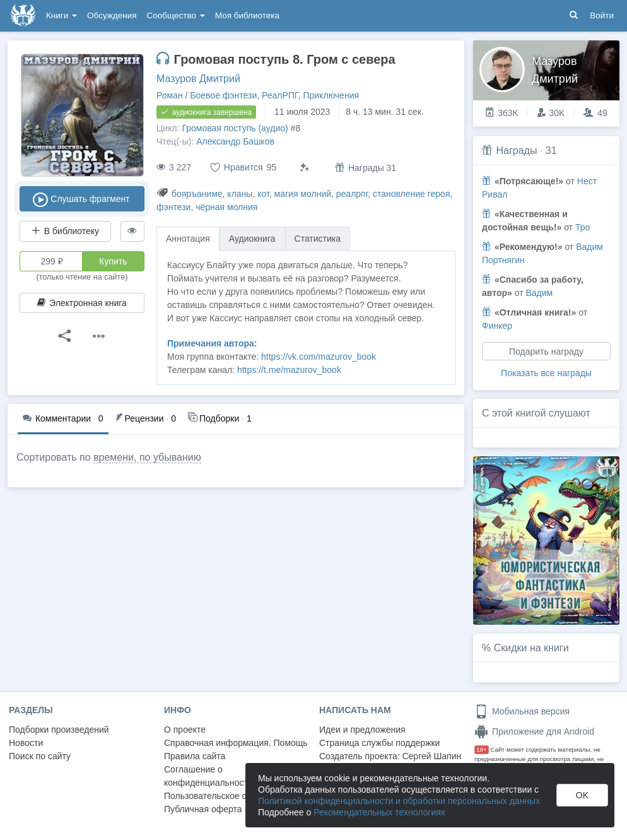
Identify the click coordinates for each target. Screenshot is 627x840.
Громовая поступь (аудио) (235, 128)
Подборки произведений (59, 730)
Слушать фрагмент (82, 199)
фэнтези (173, 207)
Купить (113, 261)
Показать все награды (546, 373)
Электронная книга (82, 303)
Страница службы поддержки (379, 743)
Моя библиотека (247, 15)
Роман (170, 95)
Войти (602, 15)
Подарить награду (546, 352)
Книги (62, 15)
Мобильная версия (522, 711)
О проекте (185, 730)
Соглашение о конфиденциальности (208, 776)
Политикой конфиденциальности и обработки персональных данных (399, 801)
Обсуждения (112, 15)
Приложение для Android (534, 731)
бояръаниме (197, 194)
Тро (583, 227)
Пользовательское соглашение (228, 796)
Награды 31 (366, 168)
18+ (482, 749)
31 (551, 151)
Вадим (539, 293)
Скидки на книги (531, 648)
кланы (240, 194)
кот (263, 194)
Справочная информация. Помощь (236, 743)
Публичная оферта (203, 809)
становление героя (412, 194)
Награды (516, 151)
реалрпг (352, 194)
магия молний (303, 194)
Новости (26, 743)
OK (582, 795)
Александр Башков (235, 141)
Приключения (331, 95)
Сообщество (176, 15)
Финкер (497, 326)
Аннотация (188, 239)
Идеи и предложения (362, 730)
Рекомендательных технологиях (379, 812)
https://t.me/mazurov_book (289, 370)
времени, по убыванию (147, 457)
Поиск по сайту (40, 756)
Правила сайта (195, 756)
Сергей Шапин (431, 756)
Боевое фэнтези (223, 95)
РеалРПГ (280, 95)
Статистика (318, 239)
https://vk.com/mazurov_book (319, 357)
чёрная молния (226, 207)
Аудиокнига (252, 239)
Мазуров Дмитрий (198, 79)
